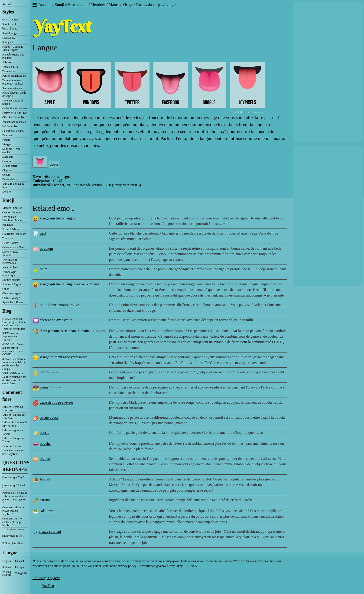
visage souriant (50, 531)
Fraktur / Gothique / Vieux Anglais (13, 48)
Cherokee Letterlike (13, 117)
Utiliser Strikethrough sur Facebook (15, 424)
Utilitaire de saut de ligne (13, 185)
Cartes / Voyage (11, 298)
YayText (48, 586)
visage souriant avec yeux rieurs (63, 357)
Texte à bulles (10, 67)
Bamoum (7, 135)
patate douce (49, 417)
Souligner (8, 42)
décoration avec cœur (56, 320)
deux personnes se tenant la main (64, 331)
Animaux (8, 225)
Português (21, 567)
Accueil (7, 4)
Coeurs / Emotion (12, 212)
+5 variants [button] (52, 372)
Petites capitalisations (14, 76)
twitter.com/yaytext (134, 561)
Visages (7, 144)
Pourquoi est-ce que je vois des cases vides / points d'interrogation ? (15, 498)
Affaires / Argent (12, 284)
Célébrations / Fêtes (13, 247)
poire (44, 269)
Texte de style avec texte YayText (13, 452)
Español (20, 561)
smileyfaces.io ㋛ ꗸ (13, 536)
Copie (54, 164)
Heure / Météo (10, 243)
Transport (8, 238)
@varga (161, 566)
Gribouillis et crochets (15, 108)
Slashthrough (10, 33)
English (7, 561)
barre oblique (10, 29)
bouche (45, 443)
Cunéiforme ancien (13, 131)
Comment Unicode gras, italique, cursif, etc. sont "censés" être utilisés (15, 324)
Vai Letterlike (10, 126)
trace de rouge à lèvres (56, 402)
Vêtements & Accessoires (10, 261)
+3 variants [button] (55, 387)
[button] (34, 5)
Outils (6, 289)
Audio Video (9, 268)
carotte (45, 500)
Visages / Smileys (12, 208)
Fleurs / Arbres (11, 229)
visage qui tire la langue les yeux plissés (69, 284)
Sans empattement (13, 88)
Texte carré (8, 71)
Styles (8, 12)
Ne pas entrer (10, 166)
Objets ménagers (12, 293)
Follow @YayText (13, 543)
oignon (45, 459)
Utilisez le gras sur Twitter (13, 432)
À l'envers (8, 62)
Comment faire (12, 396)
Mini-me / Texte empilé (11, 150)
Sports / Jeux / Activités (10, 253)
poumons (47, 248)
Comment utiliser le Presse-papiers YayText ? (13, 511)
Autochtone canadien (14, 122)
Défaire (6, 192)
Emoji (8, 200)
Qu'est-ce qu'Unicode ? (14, 487)
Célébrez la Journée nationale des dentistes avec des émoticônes (14, 378)
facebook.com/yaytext (165, 561)
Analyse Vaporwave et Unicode (11, 337)
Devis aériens (10, 179)
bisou (44, 387)
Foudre (6, 140)
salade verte (49, 511)
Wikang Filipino (7, 573)
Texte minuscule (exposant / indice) (13, 82)
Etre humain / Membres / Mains (12, 219)
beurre (44, 432)
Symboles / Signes (13, 302)
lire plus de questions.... (17, 529)
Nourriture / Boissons (14, 234)
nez (42, 372)
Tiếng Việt (21, 573)
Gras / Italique (10, 20)
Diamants (8, 157)
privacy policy (127, 566)
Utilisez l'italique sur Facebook (14, 416)
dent (43, 233)
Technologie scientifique (9, 274)
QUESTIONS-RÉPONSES (15, 466)
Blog (7, 311)
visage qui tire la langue (57, 218)
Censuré (7, 161)
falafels (45, 479)
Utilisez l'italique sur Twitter (14, 440)
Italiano (7, 567)
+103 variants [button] (97, 331)
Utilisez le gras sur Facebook (13, 408)
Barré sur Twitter (12, 446)
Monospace (9, 38)
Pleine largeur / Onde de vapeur (14, 94)
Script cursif (9, 24)
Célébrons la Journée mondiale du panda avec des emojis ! (14, 364)
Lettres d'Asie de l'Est (15, 113)
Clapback (8, 170)
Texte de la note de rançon (13, 102)
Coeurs (6, 175)
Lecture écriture (11, 280)
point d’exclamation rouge (59, 305)
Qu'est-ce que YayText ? (15, 479)
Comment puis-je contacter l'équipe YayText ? (12, 522)
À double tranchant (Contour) (13, 56)
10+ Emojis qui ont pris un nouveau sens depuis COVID (14, 349)
